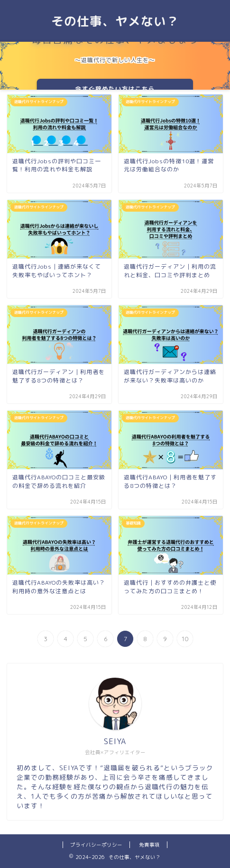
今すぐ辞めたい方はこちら (115, 89)
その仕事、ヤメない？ (115, 21)
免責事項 (149, 845)
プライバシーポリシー (96, 845)
